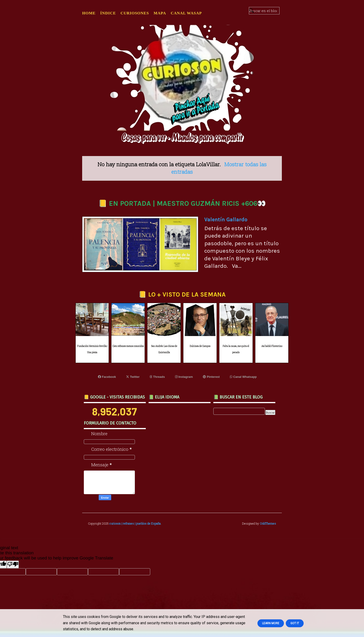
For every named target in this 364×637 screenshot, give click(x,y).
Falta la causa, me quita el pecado (236, 349)
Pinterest (211, 377)
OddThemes (268, 523)
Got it (295, 623)
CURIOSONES (135, 13)
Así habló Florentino (272, 346)
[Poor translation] (13, 564)
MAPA (160, 13)
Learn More (271, 623)
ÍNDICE (108, 13)
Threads (157, 377)
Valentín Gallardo (226, 220)
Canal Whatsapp (243, 377)
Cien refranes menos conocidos (128, 346)
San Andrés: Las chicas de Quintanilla (164, 349)
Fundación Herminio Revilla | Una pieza (92, 349)
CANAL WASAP (186, 13)
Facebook (107, 377)
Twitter (133, 377)
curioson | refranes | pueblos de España (135, 523)
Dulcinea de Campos (200, 346)
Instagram (184, 377)
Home (89, 13)
